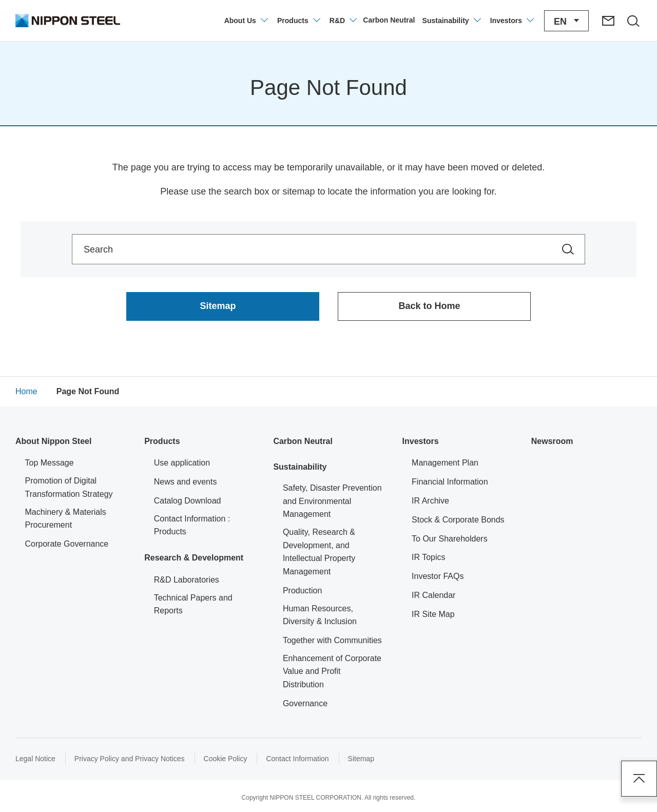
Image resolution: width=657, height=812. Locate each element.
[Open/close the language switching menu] (566, 21)
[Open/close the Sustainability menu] (451, 21)
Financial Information (450, 482)
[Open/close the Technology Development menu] (343, 21)
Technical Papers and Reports (193, 604)
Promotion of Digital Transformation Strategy (69, 487)
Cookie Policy (226, 759)
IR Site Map (433, 614)
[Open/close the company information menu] (246, 21)
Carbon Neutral (303, 441)
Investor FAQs (438, 576)
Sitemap (361, 759)
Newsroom (552, 441)
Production (303, 591)
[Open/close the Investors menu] (511, 21)
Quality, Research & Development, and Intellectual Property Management (319, 552)
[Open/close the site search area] (633, 21)
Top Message (50, 463)
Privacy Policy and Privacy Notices (130, 759)
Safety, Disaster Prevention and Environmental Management (332, 501)
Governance (305, 703)
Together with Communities (332, 640)
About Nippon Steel (53, 441)
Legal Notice (35, 759)
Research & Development (194, 558)
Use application (182, 463)
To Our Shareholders (450, 539)
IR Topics (429, 557)
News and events (186, 482)
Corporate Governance (67, 544)
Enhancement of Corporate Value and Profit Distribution (332, 671)
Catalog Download (188, 501)
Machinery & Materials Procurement (66, 519)
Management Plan (445, 463)
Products (162, 441)
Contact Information (297, 759)
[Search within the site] (568, 249)
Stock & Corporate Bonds (458, 520)
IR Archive (430, 501)
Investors (421, 441)
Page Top (639, 779)
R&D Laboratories (187, 580)
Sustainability (300, 467)
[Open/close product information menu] (298, 21)
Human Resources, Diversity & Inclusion (320, 615)
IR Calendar (433, 595)
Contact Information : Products (192, 525)
